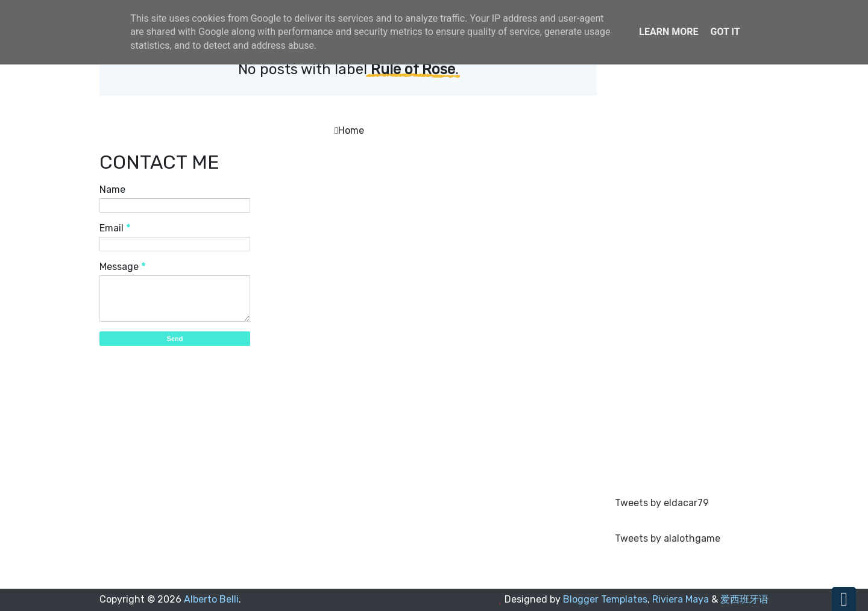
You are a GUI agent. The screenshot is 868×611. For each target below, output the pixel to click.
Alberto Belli (211, 599)
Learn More (668, 32)
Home (351, 130)
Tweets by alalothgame (668, 538)
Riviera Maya (681, 599)
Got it (725, 32)
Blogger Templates (605, 599)
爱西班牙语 (744, 599)
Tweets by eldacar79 (662, 503)
